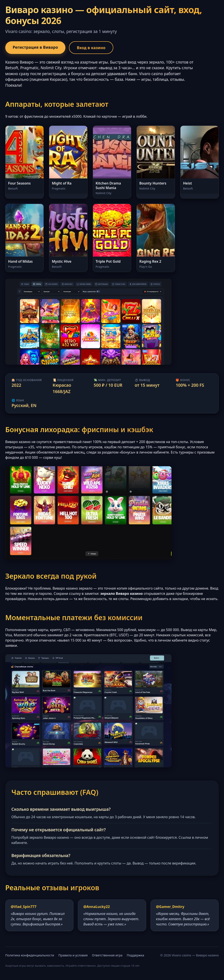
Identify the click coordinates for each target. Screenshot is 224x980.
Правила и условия (73, 955)
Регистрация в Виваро (35, 47)
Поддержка (136, 955)
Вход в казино (91, 48)
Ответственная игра (107, 955)
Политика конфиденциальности (30, 955)
